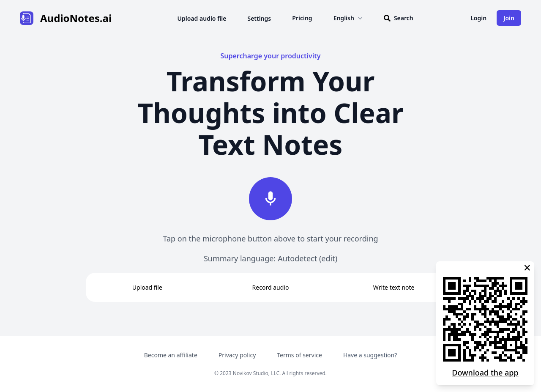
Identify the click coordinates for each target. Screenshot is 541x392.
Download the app (485, 373)
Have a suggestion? (370, 355)
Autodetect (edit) (307, 258)
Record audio (271, 287)
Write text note (394, 287)
